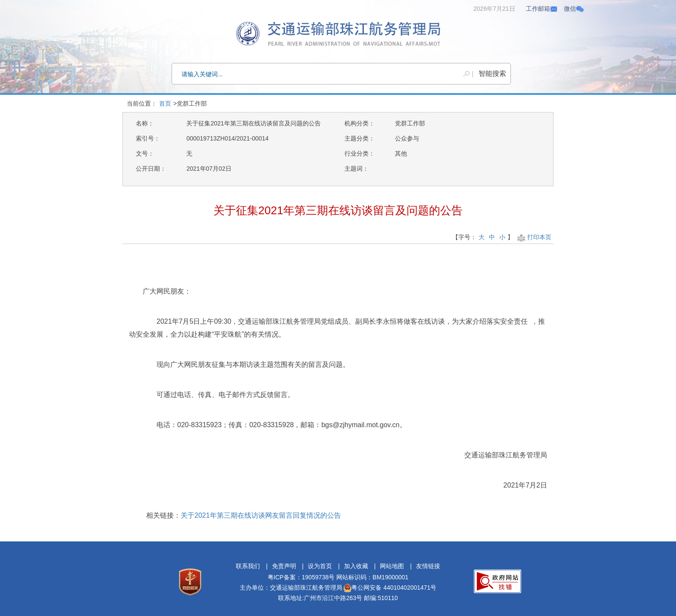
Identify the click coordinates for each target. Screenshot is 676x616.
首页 (165, 103)
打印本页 (534, 237)
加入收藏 (356, 566)
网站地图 (392, 566)
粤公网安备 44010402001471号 (390, 588)
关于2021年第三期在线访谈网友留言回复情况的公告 (261, 515)
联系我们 (248, 566)
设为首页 (320, 566)
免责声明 (284, 566)
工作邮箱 (542, 9)
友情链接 (428, 566)
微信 (574, 9)
